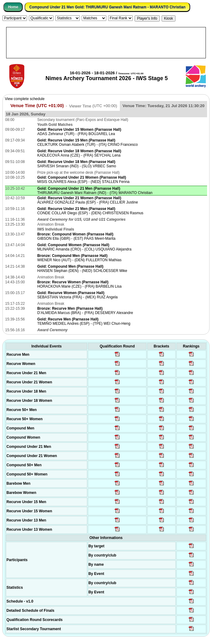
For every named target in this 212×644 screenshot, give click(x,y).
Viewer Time (93, 106)
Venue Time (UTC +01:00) (37, 106)
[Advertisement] (106, 43)
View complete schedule (25, 99)
